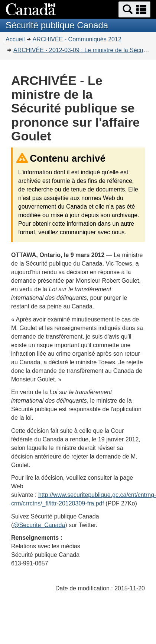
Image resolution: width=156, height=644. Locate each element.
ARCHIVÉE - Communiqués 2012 (77, 39)
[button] (134, 9)
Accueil (15, 39)
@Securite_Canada (39, 525)
